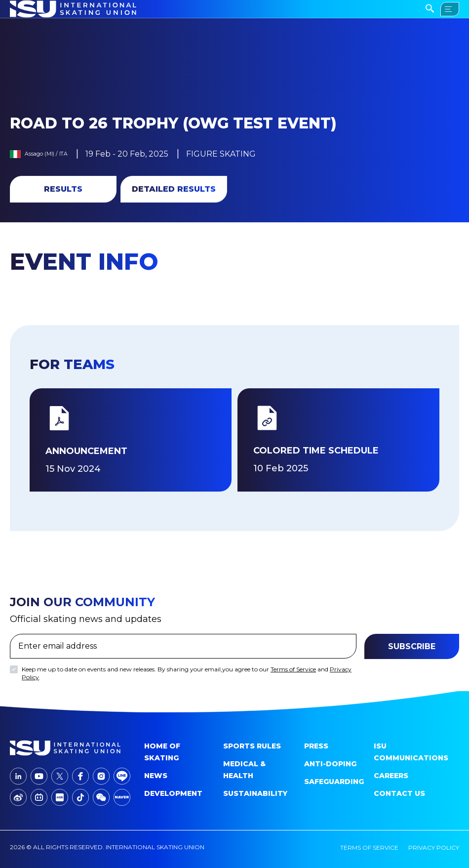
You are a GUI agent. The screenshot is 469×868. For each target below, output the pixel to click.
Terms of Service (293, 669)
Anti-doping (330, 764)
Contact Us (399, 793)
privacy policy (434, 847)
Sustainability (255, 793)
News (156, 776)
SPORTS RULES (252, 746)
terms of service (369, 847)
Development (173, 793)
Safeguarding (334, 782)
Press (316, 746)
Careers (391, 776)
